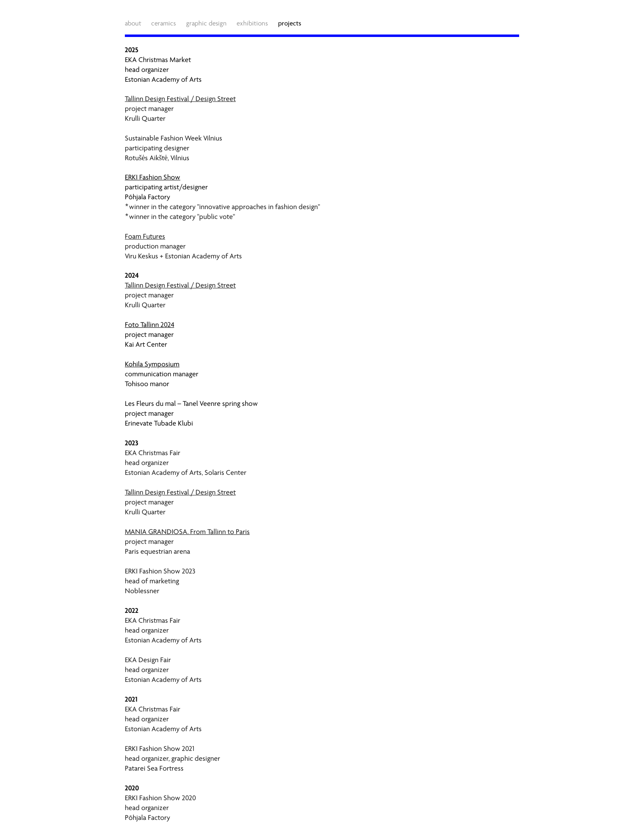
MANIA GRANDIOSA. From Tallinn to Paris (187, 532)
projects (290, 23)
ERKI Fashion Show (153, 177)
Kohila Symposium (152, 364)
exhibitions (252, 23)
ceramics (163, 23)
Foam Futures (145, 236)
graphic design (206, 23)
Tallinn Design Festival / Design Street (180, 99)
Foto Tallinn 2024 (149, 325)
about (133, 23)
